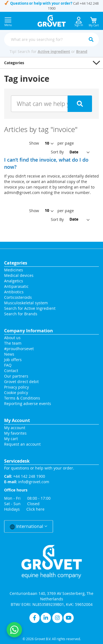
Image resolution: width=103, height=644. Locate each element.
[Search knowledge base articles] (51, 104)
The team (13, 343)
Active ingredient (54, 51)
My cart (11, 439)
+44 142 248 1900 (29, 476)
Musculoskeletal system (26, 303)
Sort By (57, 152)
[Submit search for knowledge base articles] (80, 104)
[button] (51, 63)
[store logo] (51, 21)
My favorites (15, 433)
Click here (35, 509)
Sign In (79, 22)
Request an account (22, 444)
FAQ (8, 365)
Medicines (14, 270)
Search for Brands (21, 314)
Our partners (16, 376)
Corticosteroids (18, 297)
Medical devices (19, 275)
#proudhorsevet (19, 349)
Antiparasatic (16, 286)
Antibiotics (14, 292)
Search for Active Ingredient (30, 308)
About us (12, 338)
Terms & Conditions (22, 398)
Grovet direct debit (21, 382)
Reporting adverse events (28, 403)
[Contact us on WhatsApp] (14, 630)
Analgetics (14, 281)
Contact (12, 371)
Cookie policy (16, 393)
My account (15, 428)
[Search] (91, 40)
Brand (82, 51)
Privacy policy (16, 387)
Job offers (13, 360)
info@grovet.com (34, 482)
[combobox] (51, 40)
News (9, 354)
